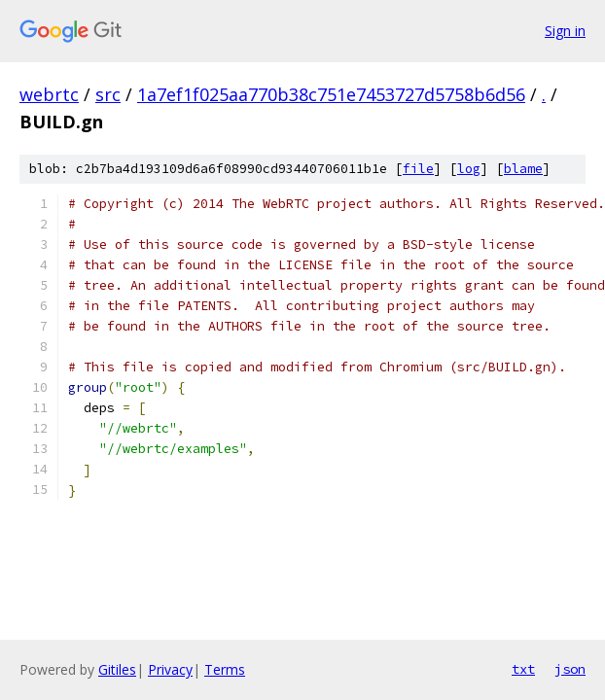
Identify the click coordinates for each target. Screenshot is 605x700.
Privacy (170, 669)
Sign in (565, 31)
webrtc (49, 94)
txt (523, 669)
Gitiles (117, 669)
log (469, 169)
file (418, 169)
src (108, 94)
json (570, 669)
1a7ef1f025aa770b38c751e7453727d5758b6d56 (331, 94)
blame (523, 169)
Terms (225, 669)
